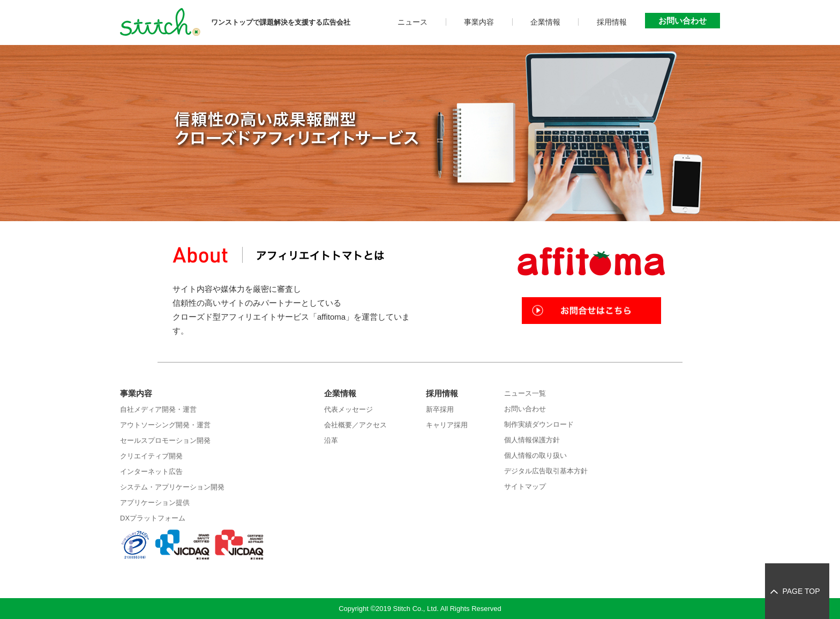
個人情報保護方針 (532, 440)
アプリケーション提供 (155, 503)
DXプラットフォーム (153, 518)
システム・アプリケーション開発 (172, 487)
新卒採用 (440, 409)
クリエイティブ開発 (151, 456)
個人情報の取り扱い (535, 455)
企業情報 (545, 22)
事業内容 (479, 22)
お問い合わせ (682, 21)
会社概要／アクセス (355, 425)
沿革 (331, 440)
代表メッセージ (348, 409)
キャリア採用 (447, 425)
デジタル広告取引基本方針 (546, 471)
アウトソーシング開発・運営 (165, 425)
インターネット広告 (151, 471)
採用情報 (612, 22)
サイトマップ (525, 486)
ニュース (412, 22)
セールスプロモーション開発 (165, 440)
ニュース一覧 (525, 393)
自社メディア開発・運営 (158, 409)
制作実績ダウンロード (539, 424)
